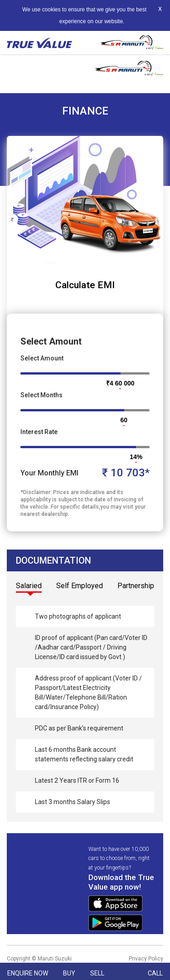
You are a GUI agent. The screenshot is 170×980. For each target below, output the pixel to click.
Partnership (136, 586)
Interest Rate (39, 432)
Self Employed (80, 586)
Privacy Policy (146, 959)
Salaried (29, 586)
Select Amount (42, 358)
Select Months (41, 395)
